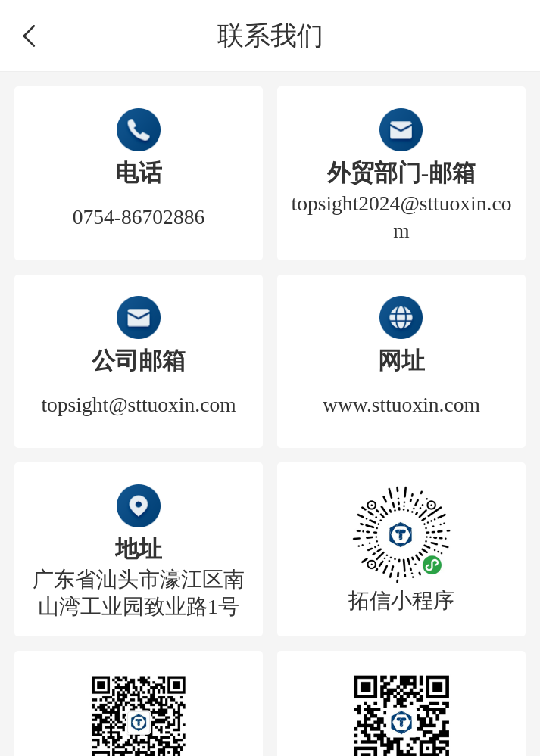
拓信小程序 (401, 600)
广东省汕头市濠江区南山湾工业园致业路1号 (139, 593)
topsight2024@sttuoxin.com (402, 217)
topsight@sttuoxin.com (138, 404)
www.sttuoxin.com (401, 404)
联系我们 (270, 36)
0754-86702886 (139, 217)
